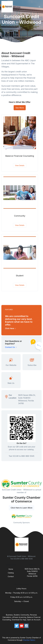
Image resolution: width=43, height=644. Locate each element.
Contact (11, 576)
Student (20, 276)
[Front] (8, 7)
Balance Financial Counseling (20, 156)
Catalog (11, 573)
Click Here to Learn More (21, 508)
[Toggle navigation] (39, 7)
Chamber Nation (29, 640)
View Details (20, 165)
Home (11, 569)
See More (20, 108)
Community (20, 216)
